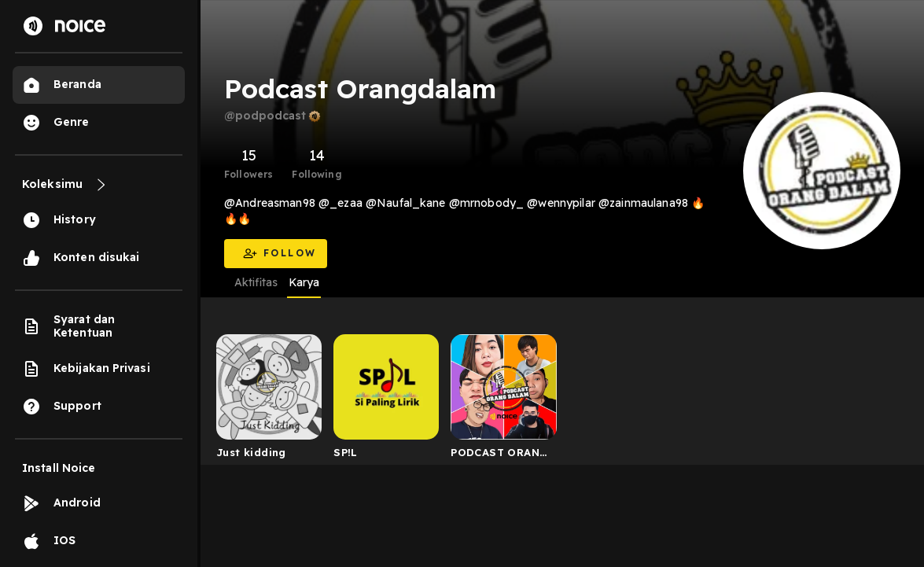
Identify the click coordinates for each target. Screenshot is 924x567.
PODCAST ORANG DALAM (499, 455)
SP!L (346, 452)
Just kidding (251, 452)
